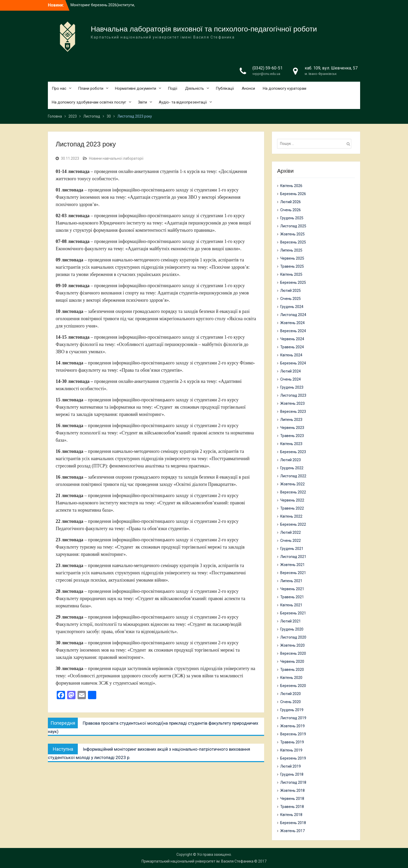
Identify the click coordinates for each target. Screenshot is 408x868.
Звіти (142, 102)
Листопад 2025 (293, 226)
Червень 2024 (292, 339)
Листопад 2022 (293, 476)
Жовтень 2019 (292, 726)
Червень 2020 (292, 661)
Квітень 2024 (291, 355)
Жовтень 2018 (292, 790)
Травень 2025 (292, 266)
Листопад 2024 (293, 315)
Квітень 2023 (291, 444)
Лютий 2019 (291, 766)
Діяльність (195, 88)
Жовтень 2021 (292, 565)
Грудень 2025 (292, 218)
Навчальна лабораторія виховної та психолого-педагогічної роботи (204, 29)
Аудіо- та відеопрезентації (183, 102)
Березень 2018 (293, 823)
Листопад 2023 (293, 395)
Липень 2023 (291, 420)
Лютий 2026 (291, 202)
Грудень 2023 (292, 387)
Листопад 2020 (293, 637)
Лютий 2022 (291, 532)
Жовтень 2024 (292, 323)
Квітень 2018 (291, 815)
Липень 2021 (291, 581)
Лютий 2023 (291, 460)
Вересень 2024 (293, 331)
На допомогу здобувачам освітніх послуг (89, 102)
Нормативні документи (136, 88)
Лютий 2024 (291, 371)
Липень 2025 (291, 250)
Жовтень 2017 (292, 831)
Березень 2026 (293, 194)
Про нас (59, 88)
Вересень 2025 (293, 242)
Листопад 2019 (293, 718)
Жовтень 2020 (292, 645)
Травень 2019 (292, 742)
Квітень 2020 (291, 678)
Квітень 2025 (291, 274)
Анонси (248, 88)
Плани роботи (91, 88)
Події (173, 88)
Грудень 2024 (292, 307)
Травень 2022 (292, 508)
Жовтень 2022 (292, 484)
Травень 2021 (292, 597)
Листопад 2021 (293, 557)
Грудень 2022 (292, 468)
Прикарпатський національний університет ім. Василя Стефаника (197, 861)
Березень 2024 (293, 363)
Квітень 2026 (291, 186)
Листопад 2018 (293, 782)
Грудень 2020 (292, 629)
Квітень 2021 (291, 605)
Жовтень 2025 (292, 234)
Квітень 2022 (291, 516)
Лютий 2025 (291, 291)
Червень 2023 (292, 428)
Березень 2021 (293, 613)
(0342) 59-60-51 (267, 68)
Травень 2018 (292, 807)
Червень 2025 (292, 258)
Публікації (225, 88)
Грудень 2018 (292, 774)
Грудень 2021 (292, 549)
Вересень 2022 (293, 492)
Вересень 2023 (293, 412)
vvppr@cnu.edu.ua (266, 74)
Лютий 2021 (291, 621)
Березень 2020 (293, 686)
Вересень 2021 (293, 573)
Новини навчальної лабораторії (116, 158)
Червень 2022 (292, 500)
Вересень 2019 (293, 734)
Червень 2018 (292, 799)
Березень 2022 (293, 524)
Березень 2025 (293, 282)
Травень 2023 (292, 436)
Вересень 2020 (293, 653)
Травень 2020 (292, 670)
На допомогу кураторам (285, 88)
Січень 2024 (291, 379)
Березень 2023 (293, 452)
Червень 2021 (292, 589)
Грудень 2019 (292, 710)
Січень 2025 (291, 299)
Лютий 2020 (291, 694)
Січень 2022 (291, 541)
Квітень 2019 (291, 750)
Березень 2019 (293, 758)
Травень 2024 (292, 347)
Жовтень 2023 (292, 403)
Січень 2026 (291, 210)
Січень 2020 (291, 702)
